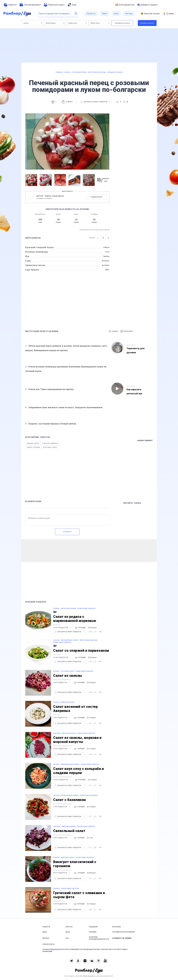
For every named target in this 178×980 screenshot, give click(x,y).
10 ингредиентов (63, 780)
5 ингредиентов (62, 749)
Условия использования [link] (123, 932)
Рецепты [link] (46, 927)
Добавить (147, 5)
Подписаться (96, 197)
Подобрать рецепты (147, 23)
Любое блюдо (55, 23)
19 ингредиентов (63, 628)
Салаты (33, 23)
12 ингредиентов (63, 657)
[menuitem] (10, 5)
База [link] (68, 932)
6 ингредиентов (62, 683)
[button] (127, 331)
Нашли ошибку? (145, 440)
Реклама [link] (93, 932)
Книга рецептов (125, 5)
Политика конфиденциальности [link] (99, 938)
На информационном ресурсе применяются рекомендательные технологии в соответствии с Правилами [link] (85, 950)
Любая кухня (78, 23)
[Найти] (76, 14)
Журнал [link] (46, 938)
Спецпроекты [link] (49, 944)
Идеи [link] (45, 932)
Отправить (67, 532)
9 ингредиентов (62, 718)
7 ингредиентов (62, 807)
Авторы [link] (69, 927)
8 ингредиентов (62, 873)
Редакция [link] (93, 927)
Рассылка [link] (117, 927)
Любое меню (100, 23)
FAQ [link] (67, 938)
